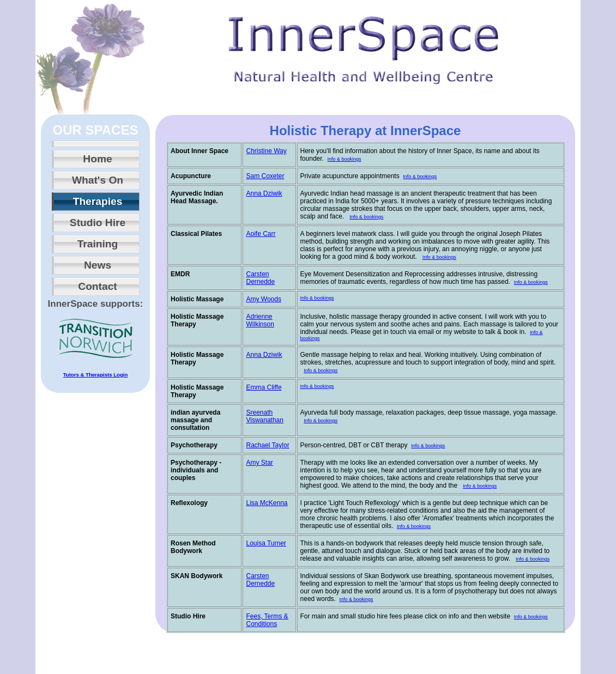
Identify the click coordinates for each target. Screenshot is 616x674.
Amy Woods (263, 299)
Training (98, 244)
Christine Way (266, 151)
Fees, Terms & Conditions (267, 620)
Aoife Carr (261, 234)
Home (97, 159)
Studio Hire (98, 223)
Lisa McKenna (267, 503)
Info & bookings (345, 159)
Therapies (98, 201)
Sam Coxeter (265, 176)
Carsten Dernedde (260, 278)
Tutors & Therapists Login (96, 375)
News (98, 265)
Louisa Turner (266, 543)
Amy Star (259, 463)
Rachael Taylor (267, 445)
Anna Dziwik (264, 193)
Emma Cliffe (264, 387)
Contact (97, 286)
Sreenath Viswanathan (265, 416)
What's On (98, 180)
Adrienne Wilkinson (260, 320)
